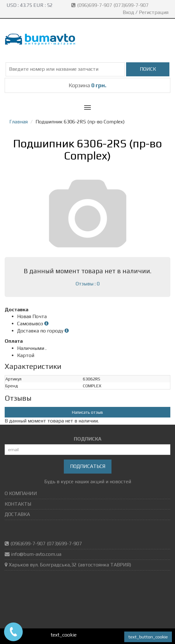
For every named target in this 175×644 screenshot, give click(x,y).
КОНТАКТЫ (18, 504)
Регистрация (154, 12)
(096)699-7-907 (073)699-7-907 (111, 5)
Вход (128, 12)
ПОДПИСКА (88, 439)
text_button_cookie (148, 637)
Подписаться (88, 466)
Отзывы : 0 (88, 284)
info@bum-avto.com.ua (36, 554)
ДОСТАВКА (17, 514)
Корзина (87, 85)
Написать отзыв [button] (87, 412)
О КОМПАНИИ (21, 493)
